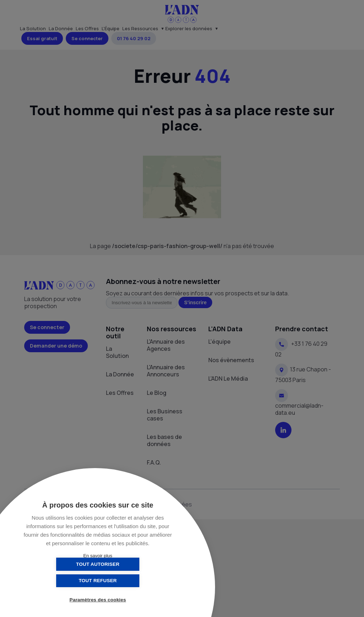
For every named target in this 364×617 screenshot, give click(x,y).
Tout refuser (133, 581)
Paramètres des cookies (98, 600)
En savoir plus (98, 556)
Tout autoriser (62, 581)
